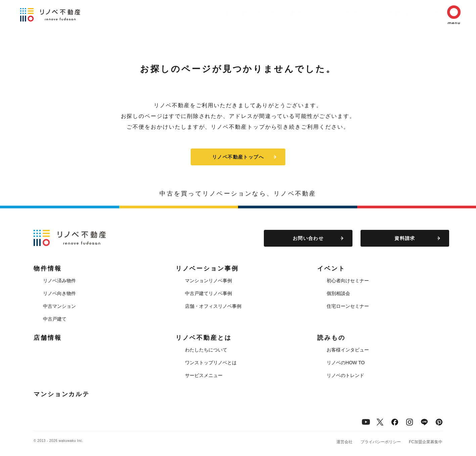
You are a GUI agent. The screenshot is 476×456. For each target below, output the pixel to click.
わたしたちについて (206, 350)
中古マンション (59, 306)
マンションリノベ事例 (208, 281)
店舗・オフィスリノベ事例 (213, 306)
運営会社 (344, 442)
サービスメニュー (204, 375)
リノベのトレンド (345, 375)
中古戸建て (55, 319)
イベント (300, 13)
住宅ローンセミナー (348, 306)
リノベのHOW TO (346, 363)
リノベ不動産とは (377, 13)
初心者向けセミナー (348, 281)
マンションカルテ (62, 394)
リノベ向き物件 (59, 293)
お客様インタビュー (348, 350)
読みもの (420, 13)
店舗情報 (334, 13)
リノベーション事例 (255, 13)
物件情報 (209, 13)
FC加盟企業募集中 (426, 442)
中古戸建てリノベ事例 (208, 293)
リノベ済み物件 (59, 281)
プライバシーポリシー (381, 442)
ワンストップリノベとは (211, 363)
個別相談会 (338, 293)
